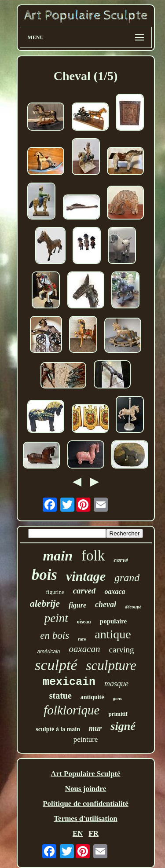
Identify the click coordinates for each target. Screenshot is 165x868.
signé (123, 726)
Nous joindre (86, 789)
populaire (113, 621)
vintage (86, 576)
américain (48, 652)
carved (84, 591)
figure (77, 605)
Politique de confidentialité (86, 804)
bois (44, 575)
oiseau (84, 622)
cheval (106, 604)
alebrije (45, 603)
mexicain (69, 682)
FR (93, 833)
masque (116, 684)
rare (82, 639)
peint (56, 618)
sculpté (56, 665)
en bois (55, 635)
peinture (86, 739)
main (58, 556)
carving (122, 650)
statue (60, 696)
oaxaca (115, 591)
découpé (133, 607)
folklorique (71, 710)
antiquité (92, 697)
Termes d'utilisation (85, 819)
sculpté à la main (58, 729)
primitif (118, 714)
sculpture (111, 665)
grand (127, 578)
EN (78, 833)
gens (118, 698)
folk (93, 556)
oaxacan (84, 649)
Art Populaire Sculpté (85, 774)
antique (113, 634)
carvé (121, 560)
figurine (55, 592)
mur (95, 728)
